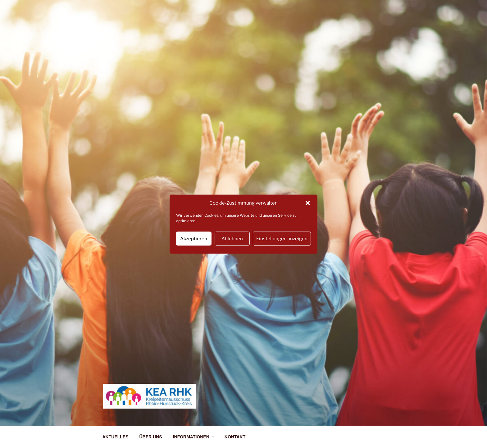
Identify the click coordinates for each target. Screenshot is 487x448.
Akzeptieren (194, 238)
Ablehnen (232, 238)
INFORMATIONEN (194, 437)
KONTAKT (235, 437)
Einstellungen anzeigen (282, 238)
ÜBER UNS (151, 437)
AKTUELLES (116, 437)
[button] (308, 203)
